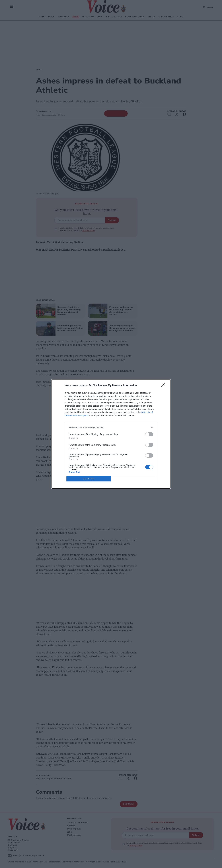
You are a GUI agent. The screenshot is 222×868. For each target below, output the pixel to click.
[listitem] (111, 427)
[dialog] (111, 434)
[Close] (164, 386)
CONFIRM (89, 479)
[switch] (149, 434)
